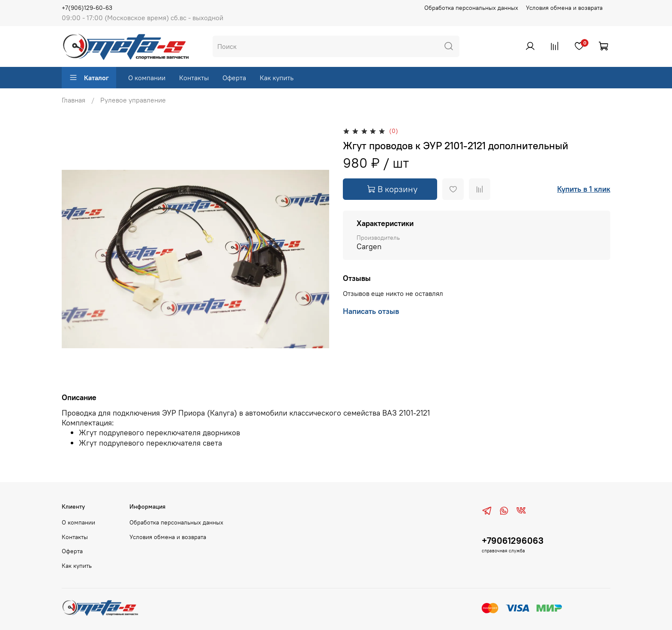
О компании (147, 78)
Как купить (277, 78)
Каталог (89, 78)
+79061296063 (513, 541)
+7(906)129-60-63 (87, 8)
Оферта (234, 78)
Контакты (194, 78)
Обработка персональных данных (471, 8)
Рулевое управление (133, 100)
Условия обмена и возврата (564, 8)
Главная (73, 100)
